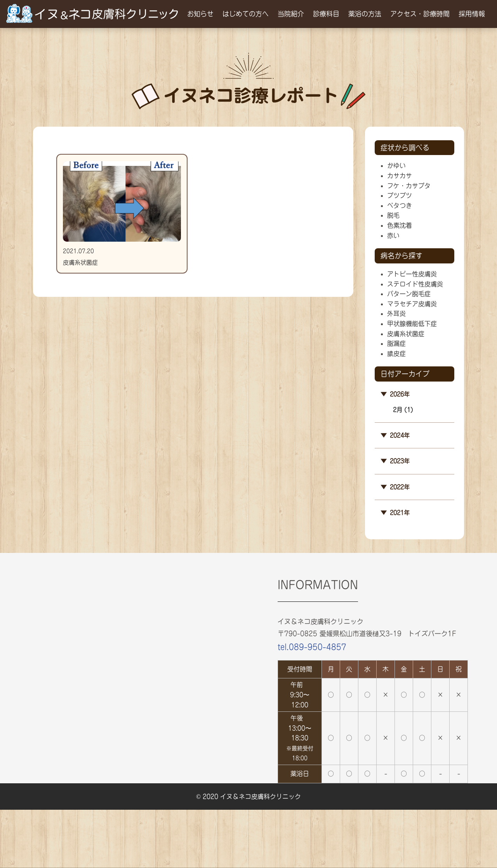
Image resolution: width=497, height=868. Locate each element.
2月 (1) (403, 410)
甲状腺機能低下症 (412, 324)
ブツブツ (400, 195)
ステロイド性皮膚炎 (415, 284)
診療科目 (326, 14)
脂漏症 (396, 343)
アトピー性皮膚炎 (412, 274)
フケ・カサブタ (409, 186)
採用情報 (472, 14)
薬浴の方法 (365, 14)
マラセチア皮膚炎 (412, 304)
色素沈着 (400, 225)
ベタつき (400, 206)
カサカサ (400, 176)
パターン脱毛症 (409, 294)
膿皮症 (396, 354)
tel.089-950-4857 (312, 647)
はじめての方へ (246, 14)
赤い (393, 235)
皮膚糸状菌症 (406, 334)
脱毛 (393, 215)
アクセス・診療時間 (420, 14)
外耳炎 (396, 314)
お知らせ (200, 14)
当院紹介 (291, 14)
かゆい (396, 166)
